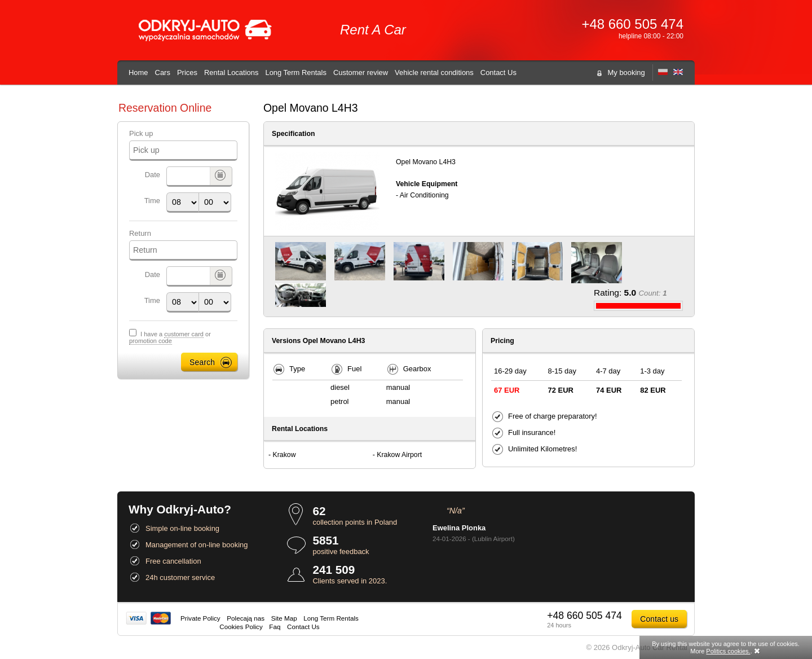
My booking (626, 73)
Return (140, 233)
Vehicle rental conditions (434, 73)
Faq (275, 627)
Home (138, 73)
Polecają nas (246, 618)
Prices (187, 73)
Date (153, 175)
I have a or (170, 338)
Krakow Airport (399, 455)
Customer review (361, 73)
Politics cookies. (728, 651)
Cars (163, 73)
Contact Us (498, 73)
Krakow (284, 455)
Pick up (141, 133)
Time (152, 201)
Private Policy (200, 618)
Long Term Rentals (295, 73)
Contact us (659, 619)
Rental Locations (231, 73)
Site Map (284, 618)
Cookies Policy (241, 627)
